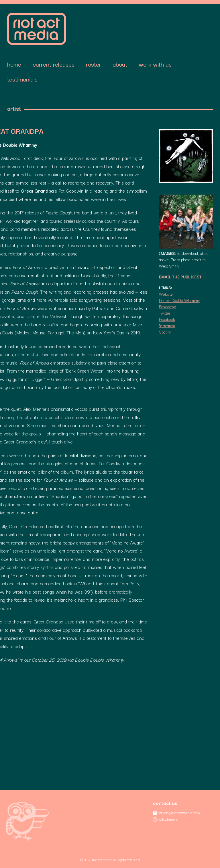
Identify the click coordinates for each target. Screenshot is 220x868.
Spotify (165, 332)
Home (14, 64)
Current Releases (54, 64)
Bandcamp (167, 307)
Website (166, 294)
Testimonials (22, 79)
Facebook (167, 319)
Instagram (167, 325)
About (120, 64)
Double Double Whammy (179, 300)
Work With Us (155, 64)
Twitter (165, 313)
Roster (94, 64)
